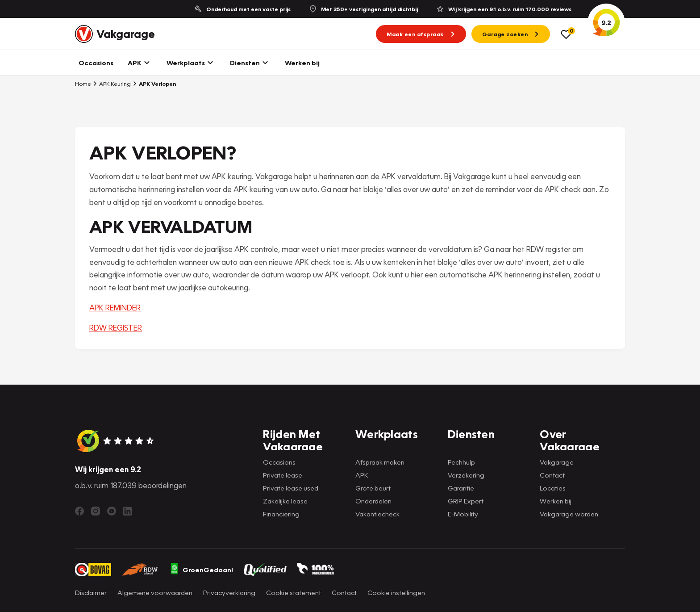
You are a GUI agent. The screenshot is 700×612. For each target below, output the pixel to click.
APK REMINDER (115, 308)
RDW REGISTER (116, 328)
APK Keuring (112, 84)
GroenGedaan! (201, 570)
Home (83, 84)
